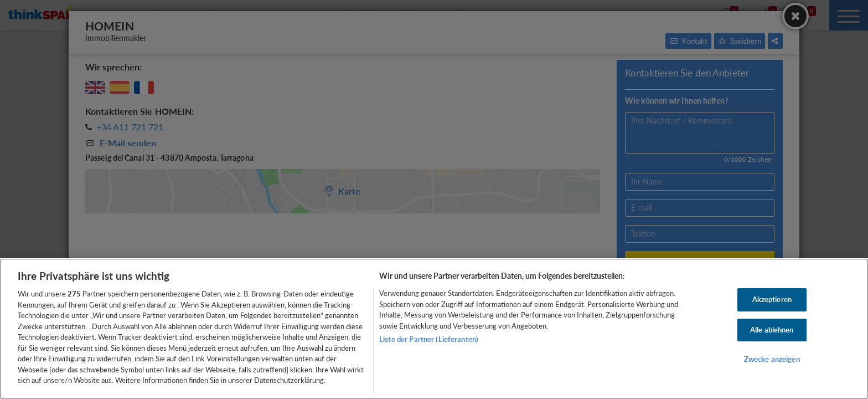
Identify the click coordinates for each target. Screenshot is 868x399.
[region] (434, 329)
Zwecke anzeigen (772, 360)
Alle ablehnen (772, 330)
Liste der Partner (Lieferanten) (429, 339)
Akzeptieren (772, 299)
